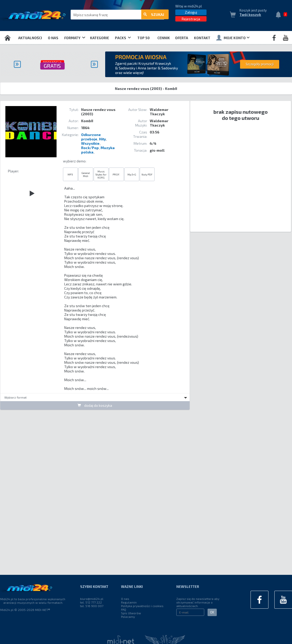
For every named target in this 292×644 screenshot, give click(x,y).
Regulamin (129, 602)
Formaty (75, 38)
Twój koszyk (250, 15)
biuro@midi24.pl (92, 599)
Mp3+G (132, 174)
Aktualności (30, 38)
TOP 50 (144, 38)
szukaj (154, 15)
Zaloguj (191, 12)
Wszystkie (90, 143)
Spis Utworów (131, 613)
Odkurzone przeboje (91, 137)
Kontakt (202, 38)
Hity (102, 139)
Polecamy (128, 617)
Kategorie (100, 38)
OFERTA (182, 38)
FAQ (124, 609)
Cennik (164, 38)
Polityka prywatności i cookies (142, 606)
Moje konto (233, 38)
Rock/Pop (90, 148)
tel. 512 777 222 (91, 602)
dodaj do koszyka (95, 405)
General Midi (86, 174)
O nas (53, 38)
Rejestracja (191, 19)
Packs (123, 38)
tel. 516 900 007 (92, 606)
